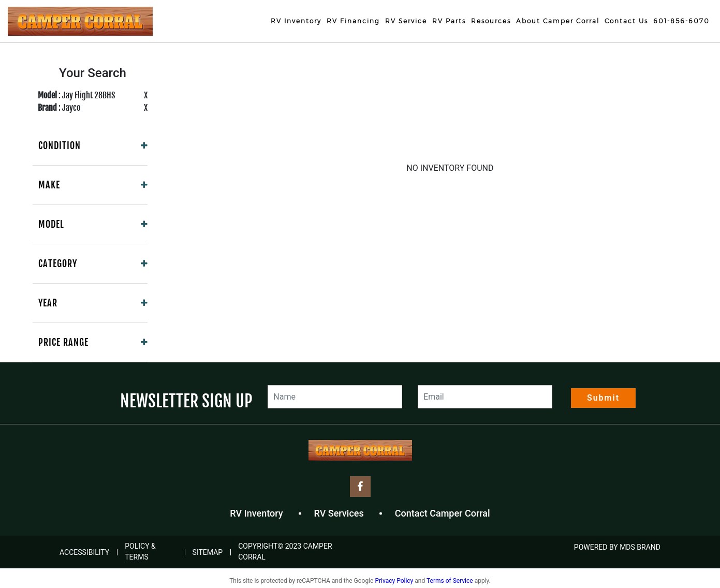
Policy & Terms (140, 552)
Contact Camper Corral (443, 513)
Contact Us (626, 21)
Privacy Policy (394, 581)
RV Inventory (296, 21)
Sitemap (208, 552)
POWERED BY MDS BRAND (617, 547)
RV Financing (353, 21)
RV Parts (449, 21)
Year (48, 303)
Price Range (63, 342)
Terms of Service (450, 581)
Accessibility (84, 552)
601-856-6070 (681, 21)
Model (51, 224)
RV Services (339, 513)
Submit (603, 398)
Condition (60, 145)
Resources (491, 21)
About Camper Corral (558, 21)
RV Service (406, 21)
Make (49, 185)
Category (58, 263)
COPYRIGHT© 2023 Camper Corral (285, 552)
